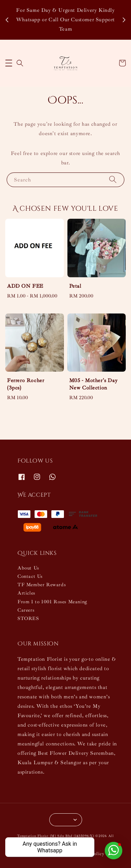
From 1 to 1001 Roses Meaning (52, 602)
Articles (26, 593)
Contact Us (30, 576)
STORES (28, 618)
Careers (26, 610)
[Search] (113, 180)
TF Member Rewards (42, 585)
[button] (9, 63)
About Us (28, 568)
